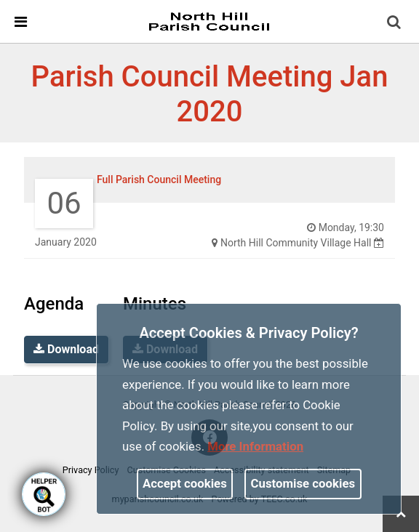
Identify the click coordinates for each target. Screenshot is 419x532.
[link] (209, 21)
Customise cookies (303, 483)
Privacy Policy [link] (91, 470)
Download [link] (66, 349)
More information (255, 446)
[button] (395, 23)
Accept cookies (185, 483)
